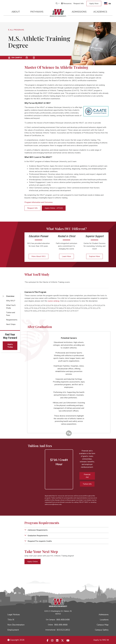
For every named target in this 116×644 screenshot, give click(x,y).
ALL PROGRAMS (16, 30)
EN (107, 4)
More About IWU (39, 256)
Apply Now (94, 4)
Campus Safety (102, 630)
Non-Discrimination (16, 625)
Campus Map (103, 625)
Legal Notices (14, 615)
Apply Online (33, 562)
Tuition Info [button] (87, 484)
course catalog (53, 301)
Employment (13, 630)
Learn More (66, 256)
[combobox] (107, 4)
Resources (66, 4)
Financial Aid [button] (87, 476)
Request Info (79, 4)
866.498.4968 (61, 625)
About (16, 12)
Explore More (94, 256)
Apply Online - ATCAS (54, 208)
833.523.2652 (63, 630)
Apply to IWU (101, 640)
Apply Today (10, 346)
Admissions (79, 12)
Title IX (11, 620)
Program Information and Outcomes (39, 202)
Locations (104, 620)
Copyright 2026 (16, 640)
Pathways (37, 12)
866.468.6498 (63, 620)
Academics (100, 12)
